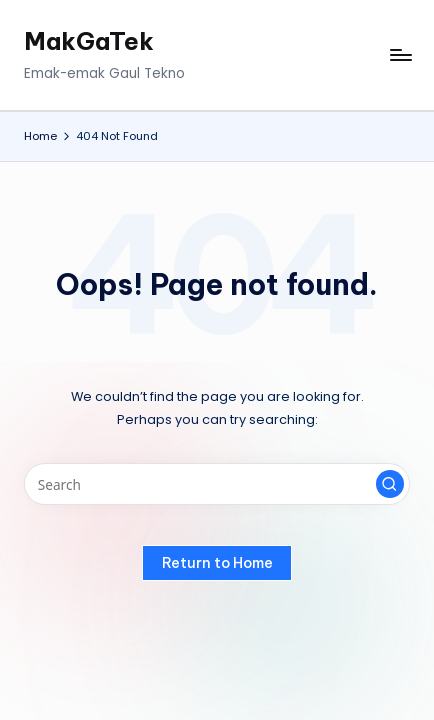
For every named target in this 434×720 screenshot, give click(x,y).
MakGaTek (89, 41)
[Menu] (400, 55)
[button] (390, 484)
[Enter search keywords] (217, 484)
